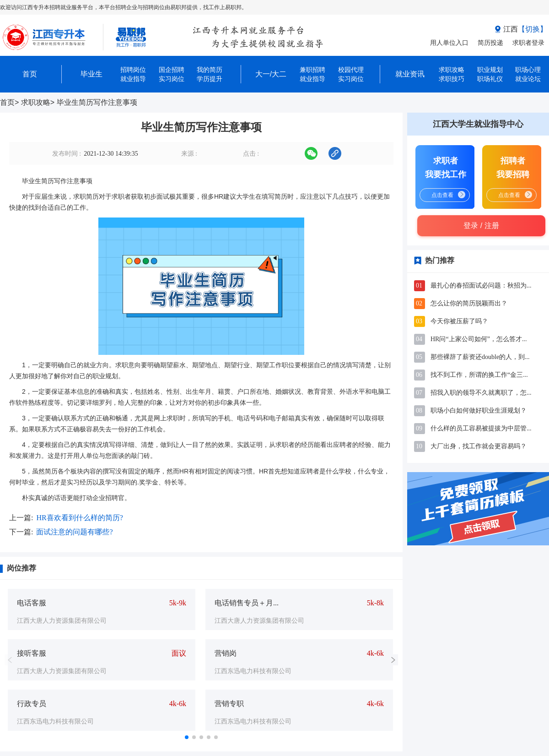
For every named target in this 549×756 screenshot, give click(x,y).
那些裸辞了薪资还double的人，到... (480, 357)
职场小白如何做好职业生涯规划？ (479, 411)
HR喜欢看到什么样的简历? (79, 518)
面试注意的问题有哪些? (74, 532)
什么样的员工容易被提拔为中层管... (481, 428)
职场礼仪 (490, 79)
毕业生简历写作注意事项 (97, 102)
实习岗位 (172, 79)
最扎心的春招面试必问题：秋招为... (481, 286)
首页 (7, 102)
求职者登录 (528, 43)
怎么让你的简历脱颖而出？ (469, 303)
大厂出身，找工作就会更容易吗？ (479, 446)
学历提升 (210, 79)
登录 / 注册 (481, 226)
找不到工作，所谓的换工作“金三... (479, 375)
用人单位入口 (449, 43)
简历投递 (490, 43)
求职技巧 (452, 79)
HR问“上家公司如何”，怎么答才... (479, 339)
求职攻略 (36, 102)
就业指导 (133, 79)
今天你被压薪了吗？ (459, 321)
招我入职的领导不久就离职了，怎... (481, 393)
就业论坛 (528, 79)
